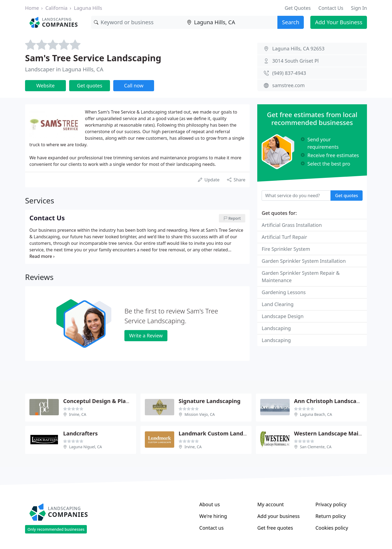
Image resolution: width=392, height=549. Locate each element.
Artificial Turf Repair (284, 237)
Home (32, 8)
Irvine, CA (78, 414)
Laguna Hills (88, 8)
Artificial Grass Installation (292, 225)
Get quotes (90, 86)
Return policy (331, 516)
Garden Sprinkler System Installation (304, 261)
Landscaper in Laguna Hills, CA (64, 69)
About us (210, 504)
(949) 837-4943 (289, 73)
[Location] (231, 22)
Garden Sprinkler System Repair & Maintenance (301, 277)
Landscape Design (283, 316)
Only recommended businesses (56, 529)
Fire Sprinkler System (286, 249)
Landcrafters (80, 433)
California (56, 8)
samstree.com (288, 85)
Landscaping (276, 328)
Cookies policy (332, 528)
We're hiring (213, 516)
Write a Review (146, 335)
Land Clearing (278, 304)
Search (291, 22)
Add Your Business (339, 22)
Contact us (212, 528)
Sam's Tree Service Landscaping (93, 58)
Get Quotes (298, 8)
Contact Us (331, 8)
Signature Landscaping (209, 401)
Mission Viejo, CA (200, 414)
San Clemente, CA (316, 447)
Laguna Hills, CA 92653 (298, 48)
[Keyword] (138, 22)
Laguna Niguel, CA (86, 447)
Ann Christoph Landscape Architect (342, 401)
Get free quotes (275, 528)
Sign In (359, 8)
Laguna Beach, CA (316, 414)
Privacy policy (331, 504)
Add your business (278, 516)
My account (270, 504)
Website (45, 86)
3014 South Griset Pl (295, 61)
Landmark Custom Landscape (219, 433)
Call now (134, 86)
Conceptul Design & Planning (102, 401)
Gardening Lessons (284, 292)
